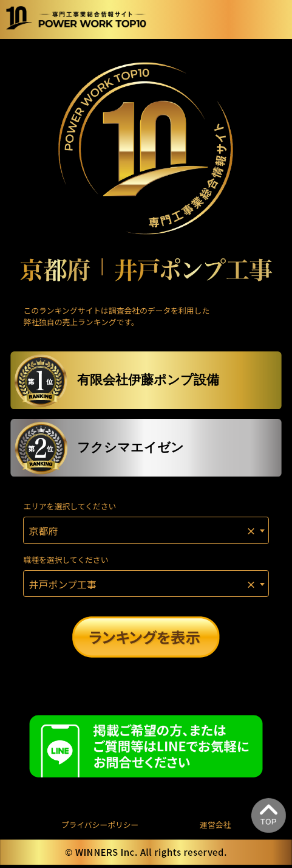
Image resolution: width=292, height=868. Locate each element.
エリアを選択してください (70, 506)
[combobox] (146, 530)
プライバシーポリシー (100, 825)
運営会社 (215, 825)
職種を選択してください (66, 560)
